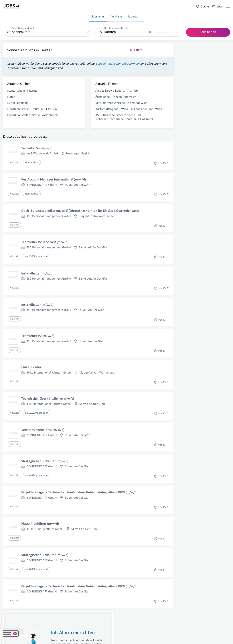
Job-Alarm (135, 16)
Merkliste (116, 16)
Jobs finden (208, 32)
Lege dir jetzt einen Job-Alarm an (29, 68)
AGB (54, 638)
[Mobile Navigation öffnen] (228, 6)
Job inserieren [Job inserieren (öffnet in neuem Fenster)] (24, 638)
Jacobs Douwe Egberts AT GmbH (87, 95)
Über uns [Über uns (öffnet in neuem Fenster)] (8, 638)
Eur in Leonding (18, 107)
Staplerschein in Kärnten (23, 95)
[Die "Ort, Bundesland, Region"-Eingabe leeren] (150, 32)
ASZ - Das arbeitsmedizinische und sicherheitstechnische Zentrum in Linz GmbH (85, 131)
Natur (11, 101)
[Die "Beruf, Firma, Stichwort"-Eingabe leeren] (88, 32)
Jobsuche (98, 16)
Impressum (42, 638)
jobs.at (91, 638)
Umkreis (163, 32)
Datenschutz (66, 638)
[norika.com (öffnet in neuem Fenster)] (129, 638)
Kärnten (46, 50)
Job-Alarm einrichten (196, 108)
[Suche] (203, 7)
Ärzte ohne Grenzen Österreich (86, 101)
